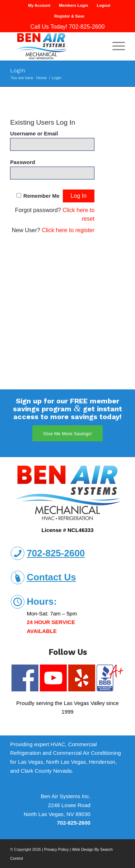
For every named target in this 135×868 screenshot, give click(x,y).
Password (23, 162)
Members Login (73, 5)
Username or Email (34, 134)
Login (18, 70)
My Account (39, 5)
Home (41, 78)
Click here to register (68, 230)
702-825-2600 (87, 27)
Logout (104, 5)
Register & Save (69, 16)
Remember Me (41, 196)
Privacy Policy (56, 849)
